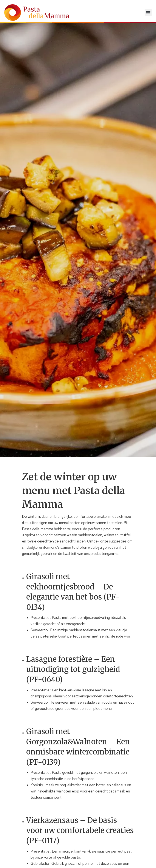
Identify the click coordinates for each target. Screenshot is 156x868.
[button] (148, 13)
